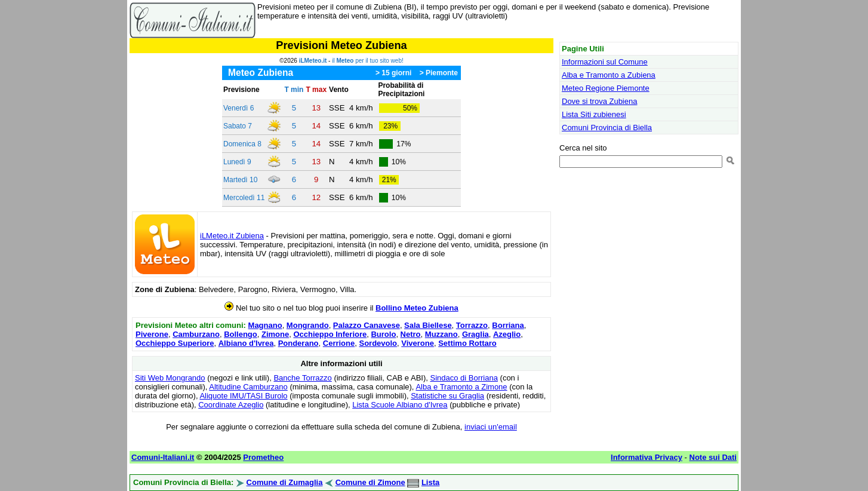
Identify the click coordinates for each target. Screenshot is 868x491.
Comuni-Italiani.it (163, 457)
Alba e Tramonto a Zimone (461, 387)
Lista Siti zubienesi (594, 114)
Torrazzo (472, 325)
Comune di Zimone (370, 482)
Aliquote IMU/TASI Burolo (243, 396)
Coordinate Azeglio (231, 405)
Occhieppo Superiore (175, 343)
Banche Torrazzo (302, 378)
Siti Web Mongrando (170, 378)
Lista (430, 482)
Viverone (418, 343)
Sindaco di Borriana (464, 378)
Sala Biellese (428, 325)
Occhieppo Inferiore (330, 334)
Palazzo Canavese (367, 325)
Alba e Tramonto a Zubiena (609, 75)
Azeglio (507, 334)
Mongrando (308, 325)
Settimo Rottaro (467, 343)
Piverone (152, 334)
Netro (411, 334)
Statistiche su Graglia (447, 396)
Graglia (475, 334)
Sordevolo (378, 343)
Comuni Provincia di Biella (607, 128)
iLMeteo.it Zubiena (232, 236)
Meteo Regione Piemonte (606, 88)
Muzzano (441, 334)
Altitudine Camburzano (248, 387)
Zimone (275, 334)
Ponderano (298, 343)
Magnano (265, 325)
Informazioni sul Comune (605, 62)
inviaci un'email (491, 427)
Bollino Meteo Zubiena (417, 308)
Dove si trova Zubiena (599, 101)
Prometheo (263, 457)
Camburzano (196, 334)
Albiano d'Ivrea (246, 343)
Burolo (383, 334)
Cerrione (339, 343)
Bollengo (241, 334)
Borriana (508, 325)
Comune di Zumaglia (285, 482)
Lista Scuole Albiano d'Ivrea (400, 405)
